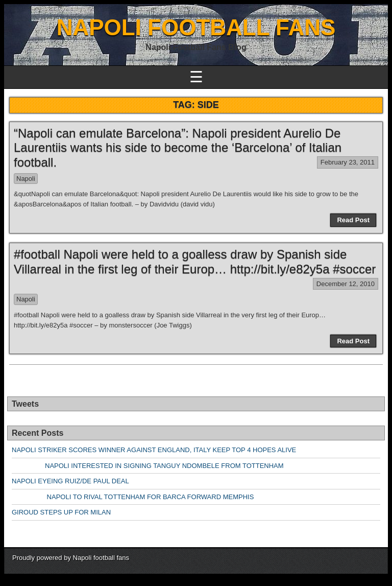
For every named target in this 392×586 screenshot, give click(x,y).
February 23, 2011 (348, 162)
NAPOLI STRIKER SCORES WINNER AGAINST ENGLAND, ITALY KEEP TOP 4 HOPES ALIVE (154, 450)
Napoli (26, 179)
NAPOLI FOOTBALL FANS (196, 27)
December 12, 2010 (346, 284)
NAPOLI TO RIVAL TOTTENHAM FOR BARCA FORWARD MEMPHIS (133, 497)
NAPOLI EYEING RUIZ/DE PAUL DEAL (70, 481)
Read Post (353, 220)
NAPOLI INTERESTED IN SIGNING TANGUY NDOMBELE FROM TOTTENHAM (148, 466)
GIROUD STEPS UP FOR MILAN (61, 512)
